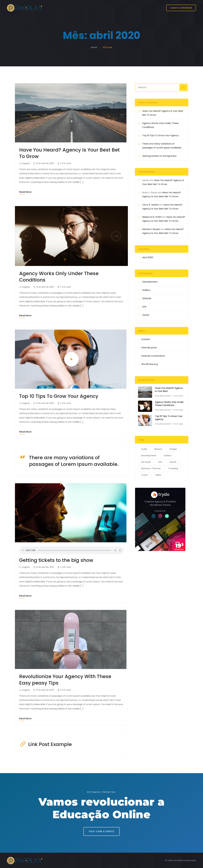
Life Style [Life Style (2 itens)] (146, 462)
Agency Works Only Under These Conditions (59, 276)
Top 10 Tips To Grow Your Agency (59, 396)
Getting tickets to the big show (57, 560)
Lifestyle (147, 298)
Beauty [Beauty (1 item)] (158, 449)
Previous (27, 236)
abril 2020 (148, 257)
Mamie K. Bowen (151, 229)
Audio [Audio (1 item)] (144, 449)
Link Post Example (50, 744)
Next (116, 236)
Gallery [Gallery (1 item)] (168, 456)
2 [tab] (69, 259)
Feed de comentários (153, 356)
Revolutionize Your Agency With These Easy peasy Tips (66, 679)
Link (144, 307)
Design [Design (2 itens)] (173, 449)
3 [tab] (73, 259)
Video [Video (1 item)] (158, 475)
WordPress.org (149, 364)
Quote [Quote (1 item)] (173, 462)
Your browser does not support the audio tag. (71, 550)
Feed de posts (149, 348)
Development (150, 282)
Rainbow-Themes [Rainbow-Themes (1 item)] (151, 468)
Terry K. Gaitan (150, 205)
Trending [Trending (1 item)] (173, 468)
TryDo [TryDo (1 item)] (144, 475)
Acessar (146, 339)
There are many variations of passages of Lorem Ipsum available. (74, 460)
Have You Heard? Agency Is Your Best (169, 390)
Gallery (146, 290)
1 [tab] (64, 259)
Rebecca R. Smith (152, 217)
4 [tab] (77, 259)
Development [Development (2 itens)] (149, 456)
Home (94, 47)
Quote (146, 315)
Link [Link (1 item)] (160, 462)
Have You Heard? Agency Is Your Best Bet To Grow (70, 153)
